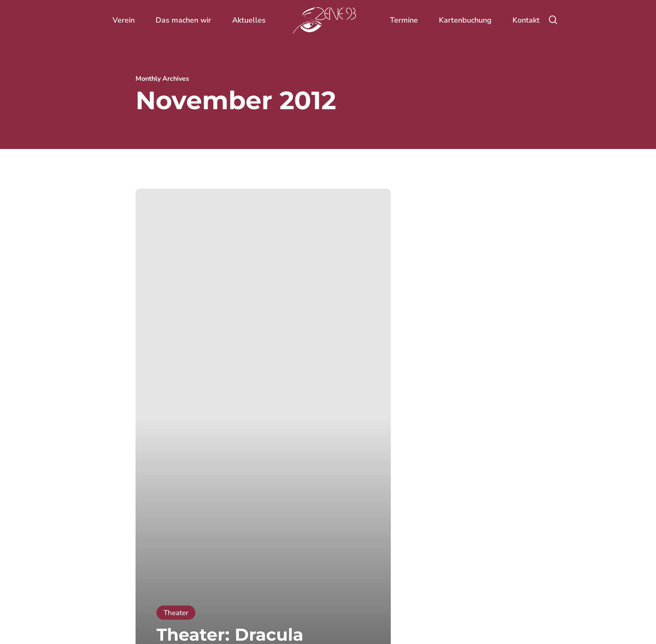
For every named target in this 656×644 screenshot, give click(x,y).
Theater (176, 613)
